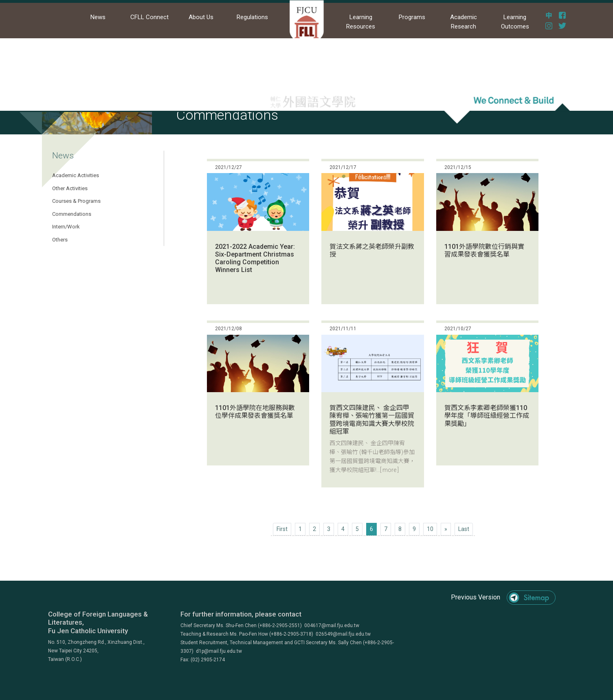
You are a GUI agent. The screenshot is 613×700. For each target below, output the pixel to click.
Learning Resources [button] (361, 22)
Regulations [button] (252, 17)
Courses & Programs (76, 201)
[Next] (446, 529)
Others (60, 240)
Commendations (72, 214)
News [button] (98, 17)
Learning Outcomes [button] (515, 22)
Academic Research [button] (464, 22)
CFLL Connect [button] (149, 17)
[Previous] (282, 529)
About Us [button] (201, 17)
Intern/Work (66, 227)
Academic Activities (76, 175)
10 (430, 529)
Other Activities (70, 188)
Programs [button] (412, 17)
